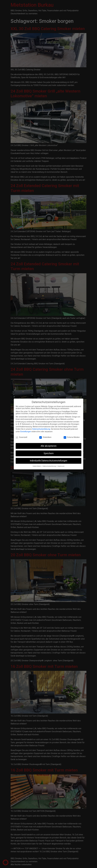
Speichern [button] (49, 452)
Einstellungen (26, 430)
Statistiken (45, 435)
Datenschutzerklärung (41, 427)
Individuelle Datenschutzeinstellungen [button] (48, 459)
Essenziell (21, 435)
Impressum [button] (61, 465)
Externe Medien (72, 435)
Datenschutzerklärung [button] (50, 465)
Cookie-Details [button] (37, 465)
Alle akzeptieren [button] (49, 444)
